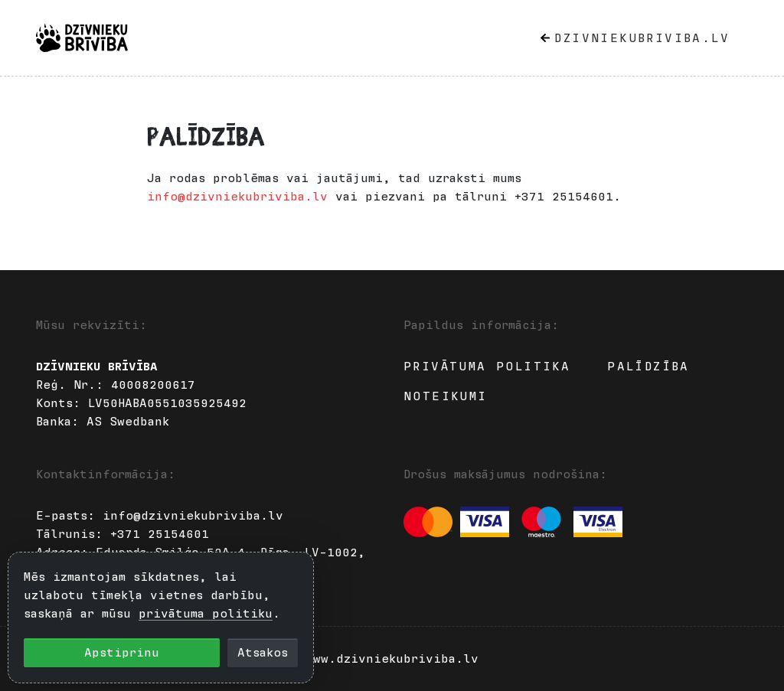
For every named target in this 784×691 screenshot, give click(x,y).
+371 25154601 (160, 534)
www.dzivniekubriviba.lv (392, 659)
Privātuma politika (487, 367)
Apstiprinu (122, 653)
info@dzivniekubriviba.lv (237, 197)
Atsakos (263, 653)
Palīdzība (648, 367)
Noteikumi (446, 396)
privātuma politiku (206, 614)
